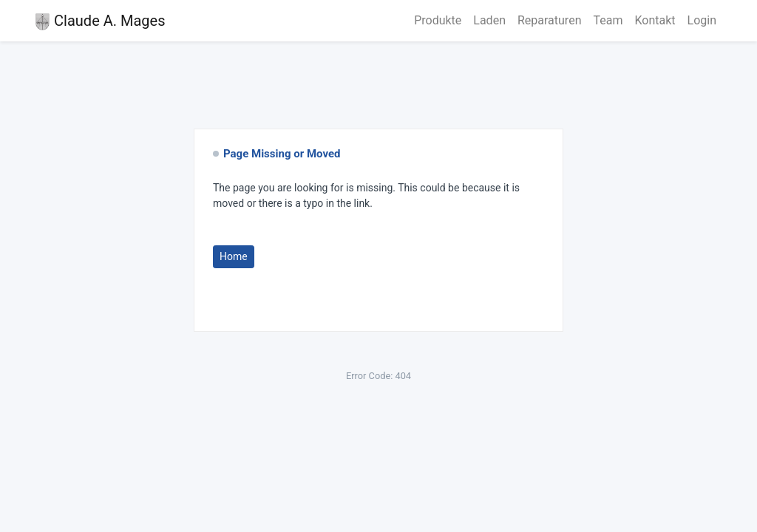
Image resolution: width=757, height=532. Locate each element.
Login (702, 20)
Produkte (438, 20)
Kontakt (655, 20)
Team (608, 20)
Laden (489, 20)
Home (234, 256)
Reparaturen (550, 20)
